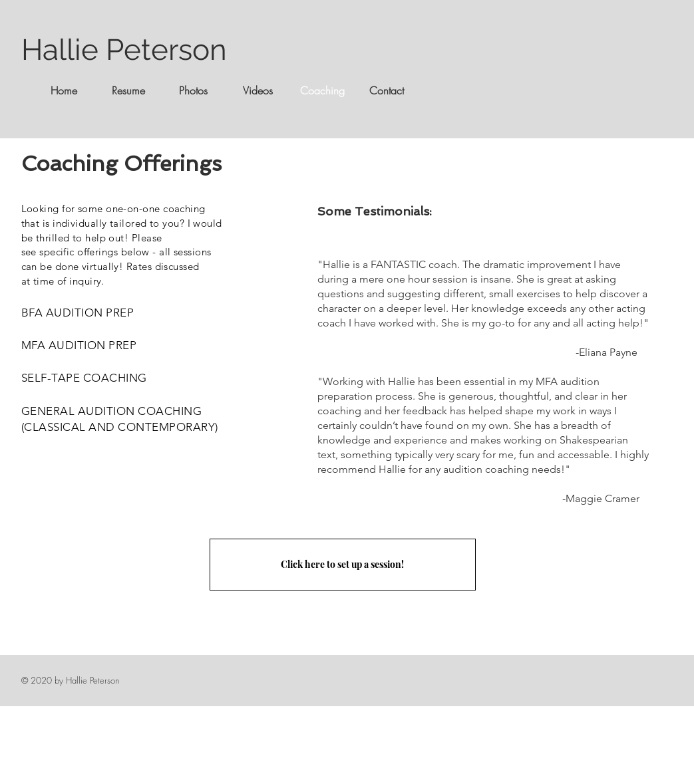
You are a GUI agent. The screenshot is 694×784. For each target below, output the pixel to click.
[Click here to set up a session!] (343, 565)
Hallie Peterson (124, 50)
